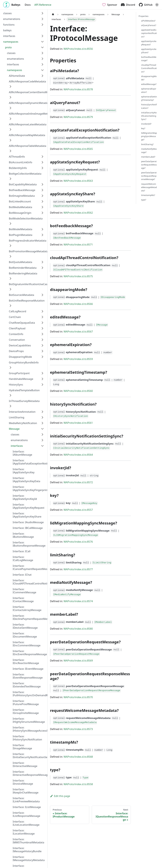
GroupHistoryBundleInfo (24, 362)
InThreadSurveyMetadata (24, 401)
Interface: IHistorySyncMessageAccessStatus (29, 729)
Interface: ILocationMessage (24, 832)
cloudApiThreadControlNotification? (149, 68)
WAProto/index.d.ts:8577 (78, 569)
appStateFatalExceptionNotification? (149, 33)
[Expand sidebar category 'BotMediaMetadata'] (42, 207)
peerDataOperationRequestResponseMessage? (149, 176)
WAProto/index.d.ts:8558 (78, 784)
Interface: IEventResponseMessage (28, 676)
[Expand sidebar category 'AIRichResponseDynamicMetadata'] (10, 108)
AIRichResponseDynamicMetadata (30, 103)
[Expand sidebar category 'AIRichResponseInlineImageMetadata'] (10, 119)
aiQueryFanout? (149, 25)
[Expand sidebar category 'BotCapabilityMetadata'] (42, 184)
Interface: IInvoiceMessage (23, 782)
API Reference (43, 5)
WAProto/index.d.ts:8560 (78, 391)
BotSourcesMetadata (22, 295)
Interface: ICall (22, 551)
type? (144, 200)
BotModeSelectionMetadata (26, 218)
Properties (143, 16)
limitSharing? (147, 144)
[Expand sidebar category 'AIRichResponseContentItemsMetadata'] (10, 97)
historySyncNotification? (149, 106)
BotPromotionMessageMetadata (29, 251)
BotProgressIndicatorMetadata (28, 241)
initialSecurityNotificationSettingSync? (149, 116)
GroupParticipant (19, 373)
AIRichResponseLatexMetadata (28, 124)
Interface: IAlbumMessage (22, 453)
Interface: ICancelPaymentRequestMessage (29, 567)
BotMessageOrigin (20, 213)
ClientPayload (17, 328)
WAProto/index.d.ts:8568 (78, 757)
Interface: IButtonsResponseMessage (29, 544)
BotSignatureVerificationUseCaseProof (32, 284)
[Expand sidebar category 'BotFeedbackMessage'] (42, 190)
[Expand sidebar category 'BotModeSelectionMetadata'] (10, 224)
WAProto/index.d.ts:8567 (78, 332)
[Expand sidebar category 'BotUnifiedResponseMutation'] (10, 306)
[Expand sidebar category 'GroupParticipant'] (42, 373)
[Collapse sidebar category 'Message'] (42, 429)
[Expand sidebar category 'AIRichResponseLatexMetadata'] (10, 129)
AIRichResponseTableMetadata (28, 146)
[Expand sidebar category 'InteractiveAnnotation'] (42, 412)
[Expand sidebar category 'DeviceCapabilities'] (42, 345)
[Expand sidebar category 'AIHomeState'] (42, 76)
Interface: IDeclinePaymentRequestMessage (29, 617)
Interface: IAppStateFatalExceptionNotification (29, 462)
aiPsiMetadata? (148, 21)
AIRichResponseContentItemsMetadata (33, 92)
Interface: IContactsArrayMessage (27, 608)
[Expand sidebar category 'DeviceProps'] (42, 351)
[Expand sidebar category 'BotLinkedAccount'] (42, 201)
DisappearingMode (20, 357)
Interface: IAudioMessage (28, 522)
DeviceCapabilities (20, 345)
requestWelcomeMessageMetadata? (149, 187)
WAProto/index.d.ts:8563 (78, 181)
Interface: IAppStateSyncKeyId (25, 497)
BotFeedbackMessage (22, 190)
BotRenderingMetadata (23, 273)
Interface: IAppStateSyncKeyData (26, 480)
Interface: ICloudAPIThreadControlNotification (29, 582)
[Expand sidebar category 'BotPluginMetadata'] (42, 235)
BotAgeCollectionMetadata (25, 174)
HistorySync (16, 385)
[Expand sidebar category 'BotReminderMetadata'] (42, 268)
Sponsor (112, 5)
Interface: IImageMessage (22, 747)
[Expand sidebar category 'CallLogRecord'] (42, 311)
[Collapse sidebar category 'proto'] (42, 47)
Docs (28, 5)
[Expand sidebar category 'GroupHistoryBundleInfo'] (10, 368)
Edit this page (60, 796)
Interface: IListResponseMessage (26, 814)
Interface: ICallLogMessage (23, 559)
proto (8, 47)
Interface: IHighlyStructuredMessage (29, 720)
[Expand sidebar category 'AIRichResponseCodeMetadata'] (10, 87)
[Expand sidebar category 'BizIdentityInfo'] (42, 168)
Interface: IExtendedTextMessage (27, 685)
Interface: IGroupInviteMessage (26, 711)
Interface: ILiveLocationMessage (26, 823)
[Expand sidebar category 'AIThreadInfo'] (42, 157)
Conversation (17, 340)
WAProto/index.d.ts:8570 (78, 697)
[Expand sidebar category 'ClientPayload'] (42, 328)
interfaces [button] (9, 36)
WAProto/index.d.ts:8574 (78, 601)
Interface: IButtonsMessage (23, 535)
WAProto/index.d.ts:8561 (78, 423)
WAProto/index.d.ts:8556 (78, 49)
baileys (7, 30)
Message (14, 429)
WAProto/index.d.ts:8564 (78, 455)
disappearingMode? (149, 78)
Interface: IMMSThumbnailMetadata (28, 841)
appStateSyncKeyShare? (149, 51)
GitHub (148, 5)
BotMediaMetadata (20, 207)
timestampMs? (148, 195)
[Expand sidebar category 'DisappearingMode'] (42, 357)
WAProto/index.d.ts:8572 (78, 482)
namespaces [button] (11, 42)
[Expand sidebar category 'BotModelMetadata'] (42, 229)
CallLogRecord (18, 311)
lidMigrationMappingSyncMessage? (149, 136)
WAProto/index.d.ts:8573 (78, 729)
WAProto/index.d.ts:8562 (78, 213)
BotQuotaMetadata (21, 262)
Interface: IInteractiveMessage (25, 764)
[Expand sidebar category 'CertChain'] (42, 317)
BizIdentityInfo (18, 168)
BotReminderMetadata (23, 268)
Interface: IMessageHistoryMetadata (29, 859)
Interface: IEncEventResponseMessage (29, 653)
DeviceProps (16, 351)
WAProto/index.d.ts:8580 (78, 629)
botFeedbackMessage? (149, 59)
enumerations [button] (12, 19)
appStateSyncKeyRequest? (149, 43)
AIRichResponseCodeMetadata (27, 81)
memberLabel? (148, 157)
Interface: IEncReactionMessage (26, 661)
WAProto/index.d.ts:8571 (78, 245)
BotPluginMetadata (21, 235)
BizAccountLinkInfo (21, 162)
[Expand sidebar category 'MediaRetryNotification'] (42, 423)
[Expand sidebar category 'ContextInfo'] (42, 334)
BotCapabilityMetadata (23, 184)
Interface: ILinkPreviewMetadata (26, 800)
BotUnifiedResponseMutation (27, 301)
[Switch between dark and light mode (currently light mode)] (157, 5)
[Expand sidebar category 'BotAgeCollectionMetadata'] (10, 179)
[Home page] (53, 14)
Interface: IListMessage (27, 807)
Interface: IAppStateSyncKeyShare (27, 515)
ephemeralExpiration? (149, 90)
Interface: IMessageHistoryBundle (27, 850)
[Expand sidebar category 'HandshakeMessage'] (42, 379)
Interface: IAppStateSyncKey (24, 471)
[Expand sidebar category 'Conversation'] (42, 340)
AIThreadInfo (17, 157)
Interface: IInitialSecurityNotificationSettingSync (29, 756)
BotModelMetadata (21, 229)
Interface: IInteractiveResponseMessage (29, 773)
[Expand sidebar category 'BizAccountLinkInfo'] (42, 162)
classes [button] (7, 13)
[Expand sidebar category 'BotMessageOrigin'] (42, 213)
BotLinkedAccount (20, 201)
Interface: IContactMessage (23, 600)
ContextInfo (16, 334)
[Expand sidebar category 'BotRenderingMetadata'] (10, 278)
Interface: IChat (22, 575)
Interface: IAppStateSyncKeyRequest (28, 506)
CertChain (15, 317)
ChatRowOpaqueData (22, 323)
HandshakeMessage (21, 379)
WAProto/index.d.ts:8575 (78, 276)
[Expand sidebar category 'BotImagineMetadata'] (42, 196)
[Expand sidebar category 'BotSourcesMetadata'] (42, 295)
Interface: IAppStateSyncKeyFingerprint (29, 488)
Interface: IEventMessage (28, 669)
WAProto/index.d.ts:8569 (78, 661)
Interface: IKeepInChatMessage (26, 791)
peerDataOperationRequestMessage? (149, 165)
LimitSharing (17, 417)
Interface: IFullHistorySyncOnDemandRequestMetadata (29, 694)
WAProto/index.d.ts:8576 (78, 542)
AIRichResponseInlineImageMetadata (32, 114)
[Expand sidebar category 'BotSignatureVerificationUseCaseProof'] (10, 289)
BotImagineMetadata (22, 196)
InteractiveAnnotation (22, 412)
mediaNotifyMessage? (149, 151)
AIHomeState (17, 76)
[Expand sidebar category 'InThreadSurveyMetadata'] (10, 406)
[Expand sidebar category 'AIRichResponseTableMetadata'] (10, 151)
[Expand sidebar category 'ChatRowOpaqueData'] (42, 323)
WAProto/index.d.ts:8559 (78, 359)
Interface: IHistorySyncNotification (27, 738)
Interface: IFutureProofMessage (26, 703)
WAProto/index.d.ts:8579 (78, 117)
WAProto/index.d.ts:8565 (78, 149)
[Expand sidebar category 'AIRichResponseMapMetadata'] (10, 140)
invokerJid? (146, 124)
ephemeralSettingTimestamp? (149, 98)
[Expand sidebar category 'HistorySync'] (42, 385)
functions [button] (9, 25)
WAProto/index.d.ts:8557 (78, 510)
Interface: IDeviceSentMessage (25, 626)
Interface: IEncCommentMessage (27, 644)
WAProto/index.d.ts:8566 (78, 304)
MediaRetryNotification (23, 423)
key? (143, 128)
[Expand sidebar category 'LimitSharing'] (42, 417)
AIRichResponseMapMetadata (27, 135)
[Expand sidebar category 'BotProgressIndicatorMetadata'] (10, 246)
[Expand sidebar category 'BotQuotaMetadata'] (42, 262)
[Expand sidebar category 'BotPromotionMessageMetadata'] (10, 256)
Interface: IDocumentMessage (25, 635)
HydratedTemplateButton (24, 390)
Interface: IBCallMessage (28, 528)
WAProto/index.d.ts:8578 (78, 89)
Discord (131, 5)
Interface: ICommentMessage (24, 591)
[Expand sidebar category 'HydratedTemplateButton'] (10, 395)
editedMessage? (149, 84)
